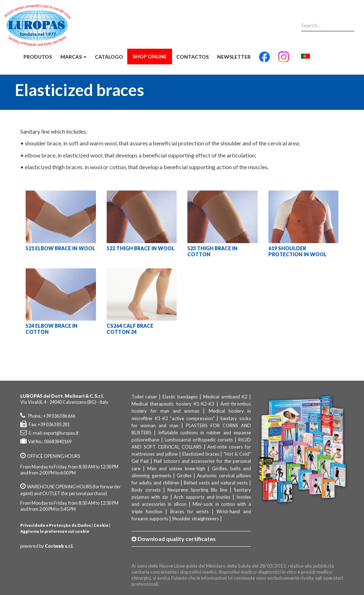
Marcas (73, 57)
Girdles (184, 476)
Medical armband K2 (225, 397)
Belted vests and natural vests (216, 483)
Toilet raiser (144, 397)
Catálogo (109, 57)
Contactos (192, 57)
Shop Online (150, 56)
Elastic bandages (180, 397)
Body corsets (146, 490)
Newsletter (234, 57)
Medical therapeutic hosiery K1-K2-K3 (173, 404)
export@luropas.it (61, 433)
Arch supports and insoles (202, 497)
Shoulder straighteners (196, 519)
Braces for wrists (189, 511)
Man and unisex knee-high (176, 468)
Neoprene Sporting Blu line (197, 490)
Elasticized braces (201, 454)
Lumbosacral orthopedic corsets (199, 440)
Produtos (38, 57)
